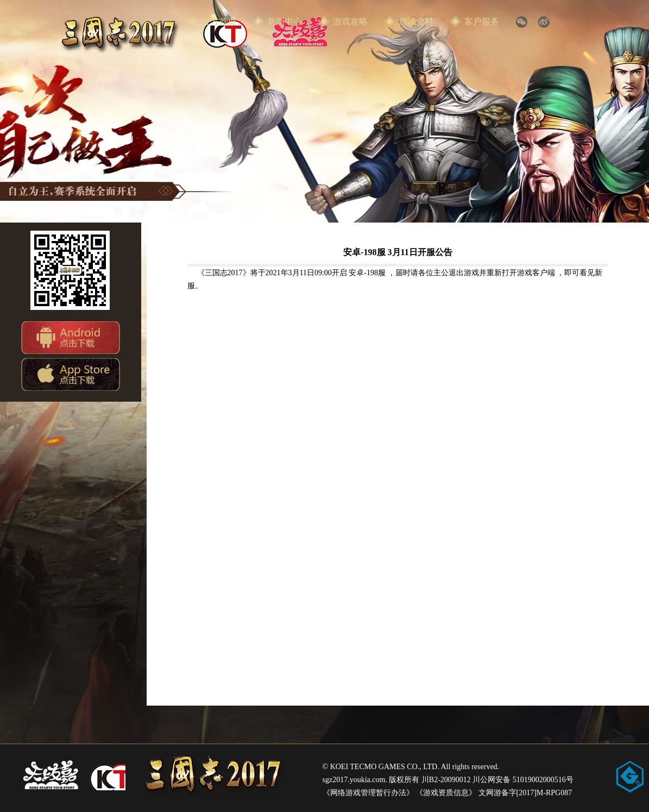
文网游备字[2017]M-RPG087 (525, 793)
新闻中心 (285, 21)
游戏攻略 (350, 21)
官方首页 (219, 21)
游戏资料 (416, 21)
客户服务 (482, 21)
